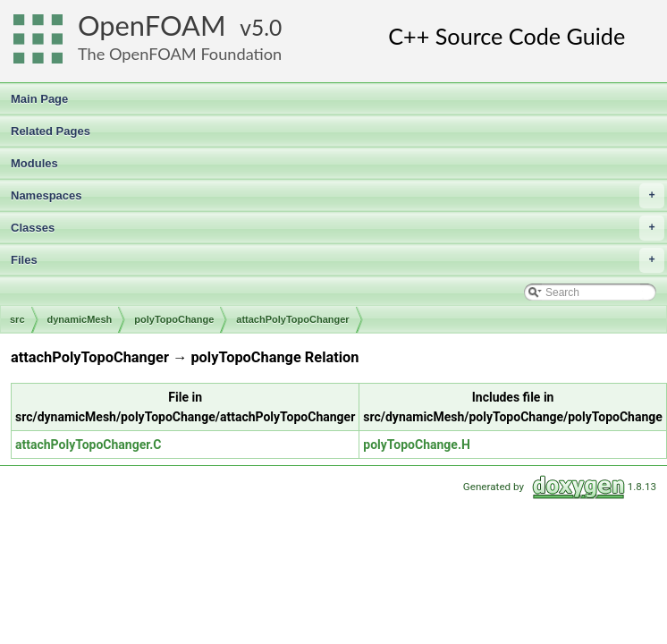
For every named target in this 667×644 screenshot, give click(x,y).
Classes (338, 228)
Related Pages (51, 131)
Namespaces (338, 196)
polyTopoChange (174, 319)
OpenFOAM (152, 25)
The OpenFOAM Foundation (180, 54)
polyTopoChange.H (417, 445)
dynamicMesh (80, 319)
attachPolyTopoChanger (292, 319)
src (17, 319)
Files (338, 260)
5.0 (266, 27)
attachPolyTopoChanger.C (89, 445)
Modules (34, 163)
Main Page (39, 99)
